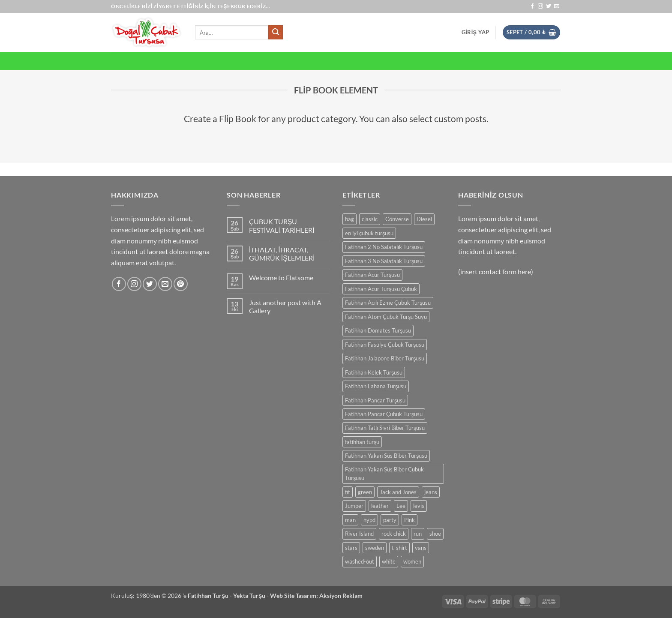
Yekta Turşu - (252, 595)
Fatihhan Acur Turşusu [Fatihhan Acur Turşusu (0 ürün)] (372, 275)
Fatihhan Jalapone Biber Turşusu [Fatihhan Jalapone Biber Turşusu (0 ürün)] (385, 358)
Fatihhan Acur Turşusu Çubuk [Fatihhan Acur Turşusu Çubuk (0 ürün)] (381, 289)
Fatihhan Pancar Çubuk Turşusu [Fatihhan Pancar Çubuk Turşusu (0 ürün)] (384, 414)
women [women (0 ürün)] (412, 561)
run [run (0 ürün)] (418, 534)
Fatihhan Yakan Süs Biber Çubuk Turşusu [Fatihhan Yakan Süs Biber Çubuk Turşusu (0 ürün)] (384, 474)
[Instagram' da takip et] (540, 6)
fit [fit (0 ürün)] (348, 492)
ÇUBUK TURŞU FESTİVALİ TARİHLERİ (282, 225)
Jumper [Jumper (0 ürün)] (354, 506)
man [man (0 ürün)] (350, 520)
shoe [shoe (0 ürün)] (435, 534)
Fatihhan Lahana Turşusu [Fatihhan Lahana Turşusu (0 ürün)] (376, 386)
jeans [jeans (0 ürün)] (431, 492)
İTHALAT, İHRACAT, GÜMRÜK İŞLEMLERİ (282, 254)
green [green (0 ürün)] (365, 492)
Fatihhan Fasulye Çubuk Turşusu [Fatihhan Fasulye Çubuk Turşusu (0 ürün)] (385, 345)
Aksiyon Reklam (341, 595)
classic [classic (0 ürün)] (370, 219)
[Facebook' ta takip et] (532, 6)
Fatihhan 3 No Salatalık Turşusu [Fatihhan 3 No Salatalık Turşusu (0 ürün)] (384, 261)
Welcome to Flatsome (281, 277)
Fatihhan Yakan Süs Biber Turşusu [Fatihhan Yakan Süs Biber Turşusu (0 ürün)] (386, 456)
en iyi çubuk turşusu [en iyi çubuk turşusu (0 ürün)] (369, 233)
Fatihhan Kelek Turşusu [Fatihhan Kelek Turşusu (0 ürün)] (374, 372)
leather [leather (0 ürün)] (380, 506)
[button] (475, 32)
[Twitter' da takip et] (549, 6)
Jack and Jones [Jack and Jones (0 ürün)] (398, 492)
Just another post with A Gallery (285, 306)
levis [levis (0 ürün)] (419, 506)
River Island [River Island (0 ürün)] (359, 534)
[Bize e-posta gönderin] (557, 6)
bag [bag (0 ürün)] (349, 219)
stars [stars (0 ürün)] (351, 548)
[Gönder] (276, 33)
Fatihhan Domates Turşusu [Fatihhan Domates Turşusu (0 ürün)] (378, 330)
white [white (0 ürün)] (389, 561)
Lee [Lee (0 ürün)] (401, 506)
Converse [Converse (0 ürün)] (397, 219)
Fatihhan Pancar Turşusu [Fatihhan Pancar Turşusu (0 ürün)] (375, 400)
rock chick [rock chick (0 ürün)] (394, 534)
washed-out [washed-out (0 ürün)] (360, 561)
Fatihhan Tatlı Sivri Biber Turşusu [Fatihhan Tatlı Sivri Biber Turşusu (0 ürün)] (385, 428)
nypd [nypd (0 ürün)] (369, 520)
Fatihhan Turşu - (210, 595)
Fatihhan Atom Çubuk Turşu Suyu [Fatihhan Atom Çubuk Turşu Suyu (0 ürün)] (386, 317)
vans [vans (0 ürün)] (421, 548)
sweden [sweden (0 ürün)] (375, 548)
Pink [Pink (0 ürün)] (409, 520)
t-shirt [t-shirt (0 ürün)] (399, 548)
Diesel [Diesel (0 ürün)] (424, 219)
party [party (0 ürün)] (390, 520)
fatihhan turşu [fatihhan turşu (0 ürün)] (362, 442)
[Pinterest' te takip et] (181, 284)
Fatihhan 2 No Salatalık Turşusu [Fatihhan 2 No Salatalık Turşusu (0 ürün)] (384, 247)
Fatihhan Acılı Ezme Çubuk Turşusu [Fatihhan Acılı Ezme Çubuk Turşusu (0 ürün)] (388, 303)
